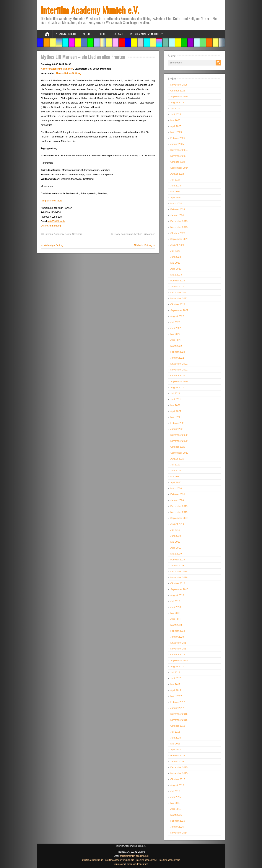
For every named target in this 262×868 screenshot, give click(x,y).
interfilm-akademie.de (92, 860)
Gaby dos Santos (124, 234)
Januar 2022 (177, 358)
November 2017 (179, 649)
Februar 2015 (178, 821)
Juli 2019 (175, 530)
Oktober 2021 (178, 376)
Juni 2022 (176, 328)
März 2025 (176, 132)
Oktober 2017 (178, 655)
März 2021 (176, 417)
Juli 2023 (175, 251)
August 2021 (177, 387)
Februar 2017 (178, 702)
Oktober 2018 (178, 583)
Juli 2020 (175, 465)
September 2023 (179, 239)
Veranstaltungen (66, 34)
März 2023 (176, 275)
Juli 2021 (175, 393)
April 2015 (176, 809)
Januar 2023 (177, 287)
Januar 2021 (177, 429)
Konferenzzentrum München (57, 69)
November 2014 (179, 833)
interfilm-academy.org (170, 860)
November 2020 (179, 441)
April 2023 (176, 269)
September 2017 (179, 661)
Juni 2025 (176, 114)
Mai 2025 (175, 120)
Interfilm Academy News (58, 234)
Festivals (118, 34)
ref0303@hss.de (56, 221)
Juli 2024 (175, 180)
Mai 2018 (175, 613)
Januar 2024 (177, 215)
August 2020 (177, 459)
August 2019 (177, 524)
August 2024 (177, 174)
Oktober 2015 (178, 779)
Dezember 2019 (179, 506)
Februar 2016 (178, 755)
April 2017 (176, 690)
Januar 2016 (177, 761)
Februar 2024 (178, 209)
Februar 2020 (178, 494)
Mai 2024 (175, 192)
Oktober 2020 (178, 447)
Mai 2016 (175, 744)
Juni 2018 (176, 607)
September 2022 (179, 310)
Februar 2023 (178, 281)
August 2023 (177, 245)
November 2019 (179, 512)
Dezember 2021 (179, 364)
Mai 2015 (175, 803)
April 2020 (176, 482)
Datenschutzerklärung (137, 864)
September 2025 (179, 97)
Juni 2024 (176, 186)
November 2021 (179, 370)
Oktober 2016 (178, 726)
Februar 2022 (178, 352)
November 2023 (179, 227)
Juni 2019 (176, 536)
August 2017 (177, 666)
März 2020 (176, 488)
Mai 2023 (175, 263)
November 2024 (179, 156)
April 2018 (176, 619)
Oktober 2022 (178, 304)
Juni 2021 (176, 399)
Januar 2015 (177, 827)
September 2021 (179, 382)
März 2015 (176, 815)
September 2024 (179, 168)
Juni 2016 (176, 738)
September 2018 (179, 589)
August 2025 (177, 102)
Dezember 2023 (179, 221)
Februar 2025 (178, 138)
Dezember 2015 (179, 767)
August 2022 (177, 316)
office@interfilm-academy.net (134, 856)
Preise (102, 34)
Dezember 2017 (179, 643)
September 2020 (179, 453)
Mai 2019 (175, 542)
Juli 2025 (175, 108)
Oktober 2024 (178, 162)
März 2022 (176, 346)
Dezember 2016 (179, 714)
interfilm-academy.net (147, 860)
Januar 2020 (177, 500)
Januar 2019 (177, 566)
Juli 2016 (175, 732)
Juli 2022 (175, 322)
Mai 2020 (175, 476)
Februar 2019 (178, 560)
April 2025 (176, 126)
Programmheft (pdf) (51, 201)
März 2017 (176, 696)
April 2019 (176, 548)
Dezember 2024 (179, 150)
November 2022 (179, 298)
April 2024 (176, 197)
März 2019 (176, 554)
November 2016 (179, 720)
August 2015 (177, 785)
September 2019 (179, 518)
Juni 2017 (176, 678)
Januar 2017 (177, 708)
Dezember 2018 (179, 571)
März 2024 (176, 203)
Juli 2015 (175, 791)
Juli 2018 (175, 601)
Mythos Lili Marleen (145, 234)
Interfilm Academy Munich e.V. (90, 10)
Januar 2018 (177, 637)
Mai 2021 (175, 405)
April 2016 (176, 750)
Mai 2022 (175, 334)
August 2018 (177, 595)
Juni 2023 (176, 257)
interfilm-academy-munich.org (120, 860)
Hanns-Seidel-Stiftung (69, 73)
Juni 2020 (176, 471)
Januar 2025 (177, 144)
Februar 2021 (178, 423)
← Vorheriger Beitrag (52, 245)
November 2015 (179, 773)
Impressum (119, 864)
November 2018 (179, 577)
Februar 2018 (178, 631)
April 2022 (176, 340)
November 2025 (179, 85)
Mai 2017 (175, 684)
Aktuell (87, 34)
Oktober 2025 (178, 91)
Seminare (77, 234)
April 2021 (176, 411)
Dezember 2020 (179, 435)
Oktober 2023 (178, 233)
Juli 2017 (175, 672)
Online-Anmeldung (51, 226)
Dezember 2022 (179, 292)
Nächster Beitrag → (145, 245)
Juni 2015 (176, 797)
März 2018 (176, 625)
